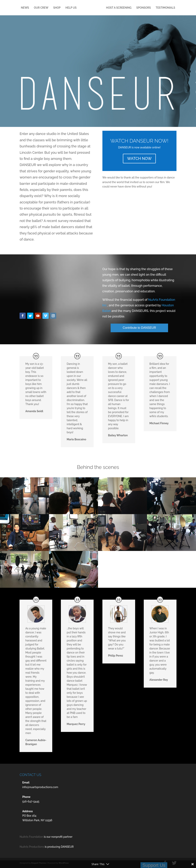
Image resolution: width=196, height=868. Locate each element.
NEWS (31, 8)
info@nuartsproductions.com (40, 787)
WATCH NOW (139, 159)
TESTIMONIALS (98, 17)
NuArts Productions (32, 847)
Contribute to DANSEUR (139, 328)
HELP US (77, 8)
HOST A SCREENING (133, 8)
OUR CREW (47, 8)
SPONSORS (158, 8)
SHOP (63, 8)
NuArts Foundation (31, 837)
